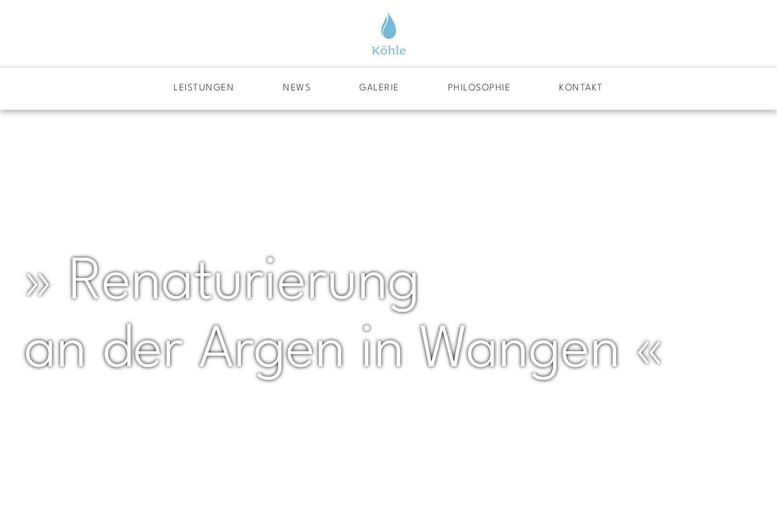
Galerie (379, 88)
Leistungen (204, 88)
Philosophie (480, 88)
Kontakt (581, 88)
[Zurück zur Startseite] (389, 33)
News (297, 88)
